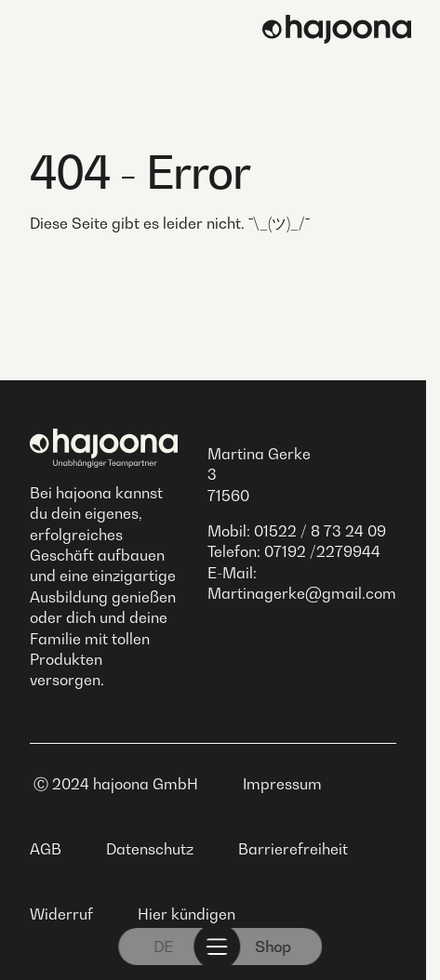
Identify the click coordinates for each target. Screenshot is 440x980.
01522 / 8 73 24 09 (320, 531)
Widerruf (61, 914)
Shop (273, 947)
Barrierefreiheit (293, 849)
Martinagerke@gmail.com (302, 593)
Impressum (282, 784)
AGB (46, 849)
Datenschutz (150, 849)
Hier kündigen (187, 914)
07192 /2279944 (322, 551)
